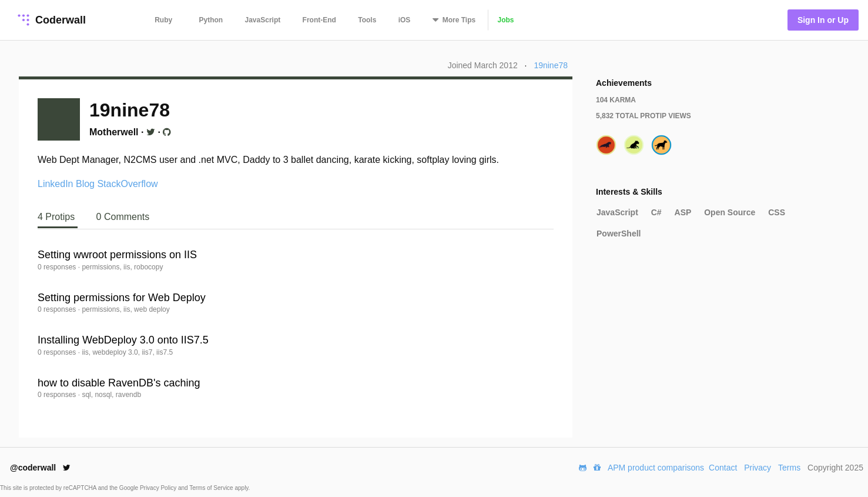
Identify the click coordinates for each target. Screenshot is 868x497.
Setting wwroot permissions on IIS (117, 255)
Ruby (163, 20)
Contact (723, 468)
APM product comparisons (656, 468)
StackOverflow (127, 184)
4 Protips (58, 217)
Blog (85, 184)
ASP (683, 212)
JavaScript (263, 20)
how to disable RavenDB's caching (119, 383)
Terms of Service (212, 488)
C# (656, 212)
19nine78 (551, 65)
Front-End (319, 20)
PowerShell (619, 234)
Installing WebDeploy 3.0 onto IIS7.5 (123, 340)
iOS (405, 20)
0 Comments (123, 217)
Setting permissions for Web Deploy (122, 298)
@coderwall (40, 468)
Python (211, 20)
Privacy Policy (159, 488)
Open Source (730, 212)
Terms (789, 468)
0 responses (58, 267)
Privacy (758, 468)
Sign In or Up (823, 20)
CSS (777, 212)
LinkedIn (56, 184)
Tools (367, 20)
